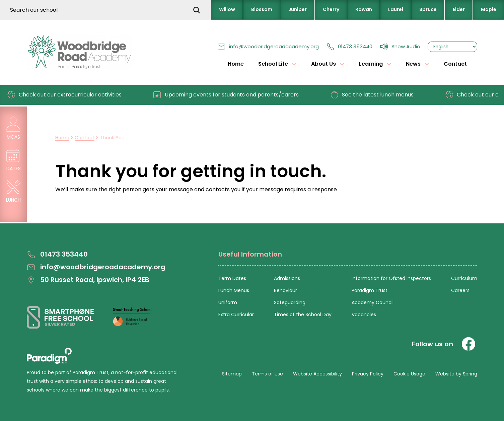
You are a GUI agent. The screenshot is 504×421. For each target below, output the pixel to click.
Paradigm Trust (370, 290)
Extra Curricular (236, 314)
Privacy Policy (368, 374)
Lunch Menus (234, 290)
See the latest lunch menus (376, 95)
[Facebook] (469, 344)
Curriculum (464, 278)
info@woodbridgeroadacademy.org (268, 46)
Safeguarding (290, 302)
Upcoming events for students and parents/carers (230, 95)
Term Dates (232, 278)
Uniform (228, 302)
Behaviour (285, 290)
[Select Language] (452, 47)
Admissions (287, 278)
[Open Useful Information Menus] (348, 258)
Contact (455, 64)
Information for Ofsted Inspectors (391, 278)
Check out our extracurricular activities (68, 95)
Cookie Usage (409, 374)
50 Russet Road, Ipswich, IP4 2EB (88, 280)
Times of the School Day (303, 314)
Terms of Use (267, 374)
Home (236, 64)
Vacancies (364, 314)
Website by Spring (456, 374)
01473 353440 (349, 46)
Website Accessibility (317, 374)
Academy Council (373, 302)
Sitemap (232, 374)
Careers (460, 290)
